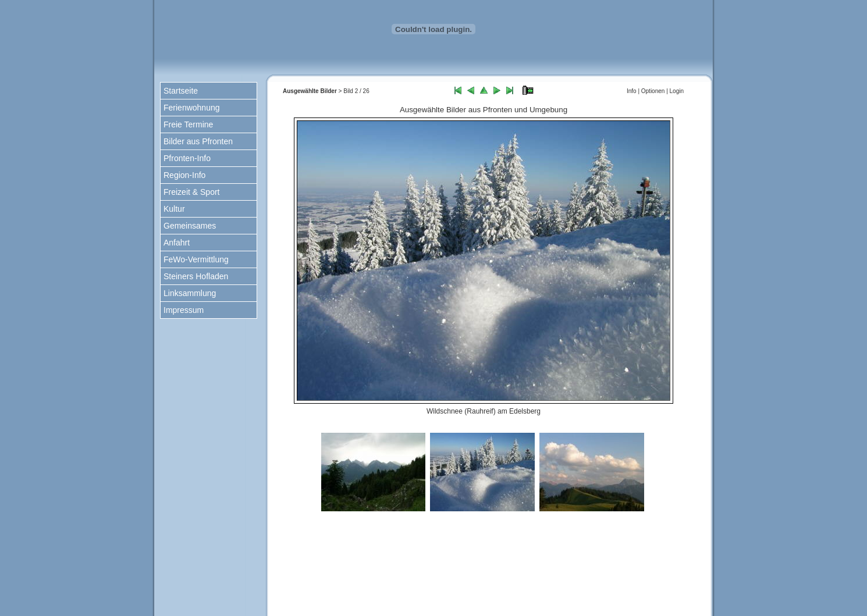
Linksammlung (190, 293)
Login (677, 91)
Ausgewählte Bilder (310, 91)
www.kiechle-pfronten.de (566, 599)
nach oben (489, 571)
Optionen (653, 91)
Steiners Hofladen (196, 276)
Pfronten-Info (187, 158)
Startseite (181, 91)
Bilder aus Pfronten (198, 141)
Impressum (184, 310)
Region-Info (184, 175)
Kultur (174, 209)
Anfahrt (177, 243)
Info (632, 91)
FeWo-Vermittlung (196, 259)
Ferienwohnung (192, 108)
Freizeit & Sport (191, 192)
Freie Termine (188, 124)
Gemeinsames (190, 226)
